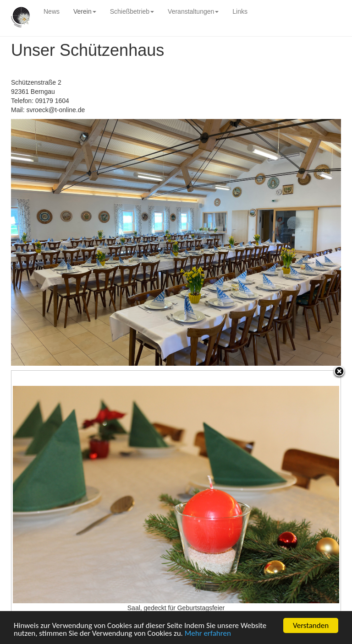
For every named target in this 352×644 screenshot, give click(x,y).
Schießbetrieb (132, 11)
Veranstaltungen (193, 11)
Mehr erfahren (208, 634)
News (52, 11)
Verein (85, 11)
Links (240, 11)
